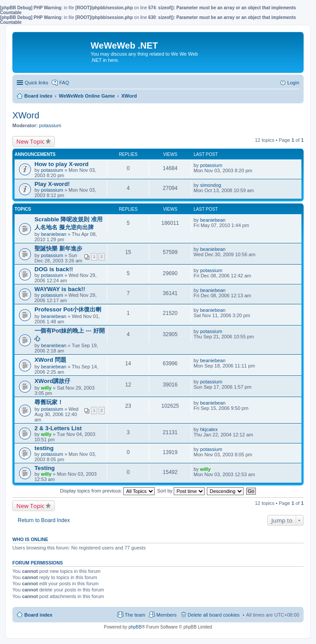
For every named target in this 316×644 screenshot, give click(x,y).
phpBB (135, 627)
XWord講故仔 (52, 381)
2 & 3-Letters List (58, 428)
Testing (45, 468)
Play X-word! (52, 184)
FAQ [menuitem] (64, 83)
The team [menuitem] (135, 615)
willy (46, 388)
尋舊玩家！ (49, 402)
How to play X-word (61, 164)
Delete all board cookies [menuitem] (214, 615)
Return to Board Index (44, 520)
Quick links (36, 83)
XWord (26, 115)
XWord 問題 (50, 360)
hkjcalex (209, 429)
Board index (38, 615)
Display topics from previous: (108, 491)
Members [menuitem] (167, 615)
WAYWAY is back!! (60, 289)
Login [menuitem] (293, 83)
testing (44, 448)
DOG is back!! (54, 269)
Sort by (181, 491)
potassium (50, 125)
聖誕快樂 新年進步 (58, 248)
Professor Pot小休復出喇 (68, 309)
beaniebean (54, 234)
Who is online (30, 539)
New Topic (30, 141)
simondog (211, 185)
